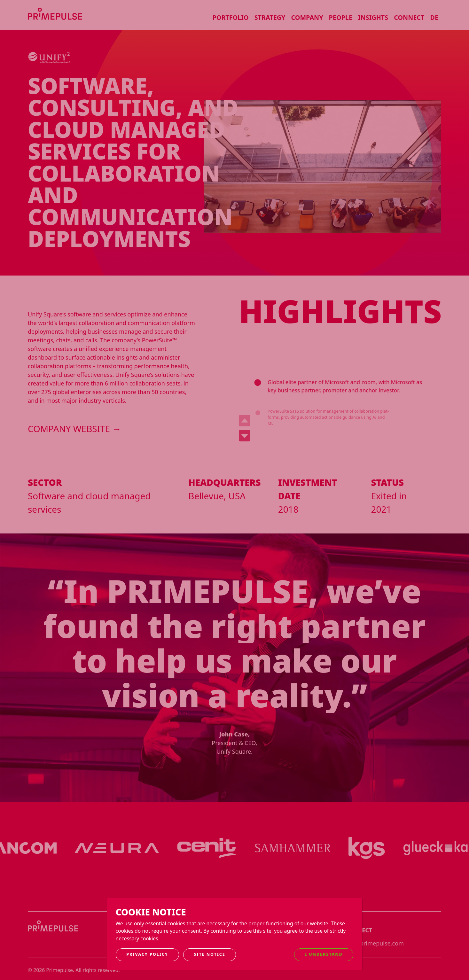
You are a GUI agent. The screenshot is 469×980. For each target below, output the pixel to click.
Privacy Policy (147, 954)
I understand (324, 954)
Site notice (209, 954)
